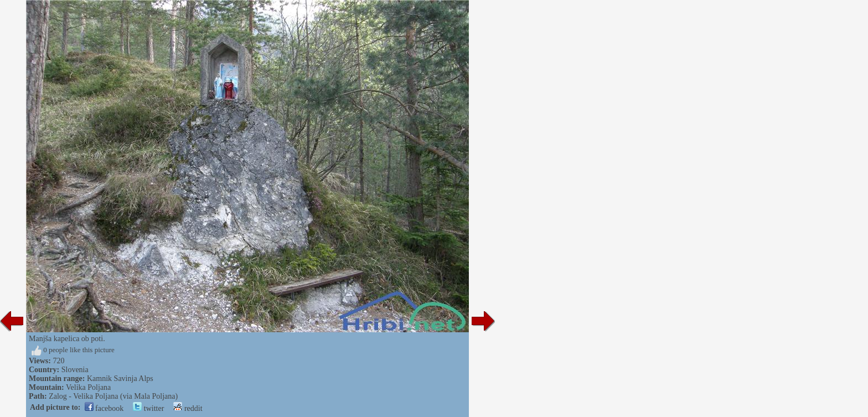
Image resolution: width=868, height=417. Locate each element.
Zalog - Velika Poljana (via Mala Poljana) (113, 396)
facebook (104, 408)
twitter (148, 408)
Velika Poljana (88, 387)
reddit (188, 408)
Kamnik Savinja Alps (120, 379)
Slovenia (75, 370)
